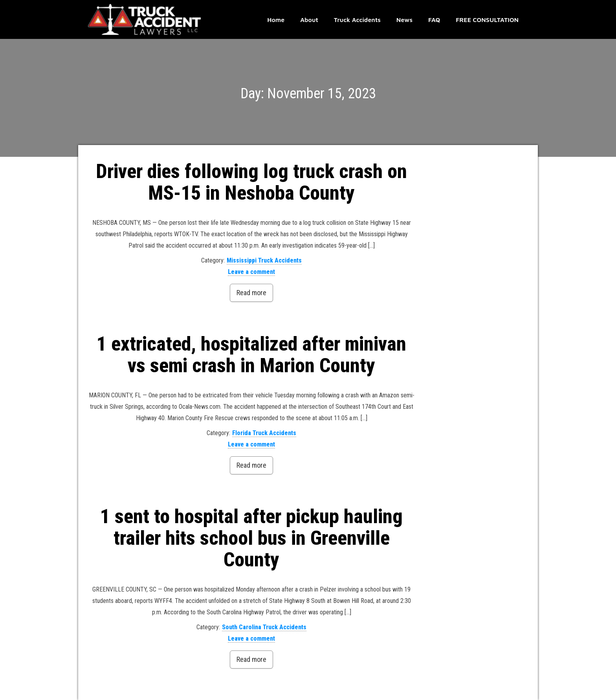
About (309, 20)
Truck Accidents (357, 20)
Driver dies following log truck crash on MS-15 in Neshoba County (251, 182)
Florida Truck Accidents (264, 433)
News (404, 20)
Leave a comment (251, 272)
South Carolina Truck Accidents (264, 627)
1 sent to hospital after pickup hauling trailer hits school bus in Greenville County (251, 538)
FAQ (434, 20)
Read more (251, 293)
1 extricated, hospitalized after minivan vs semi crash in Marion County (251, 355)
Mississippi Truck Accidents (264, 260)
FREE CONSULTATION (487, 20)
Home (276, 20)
